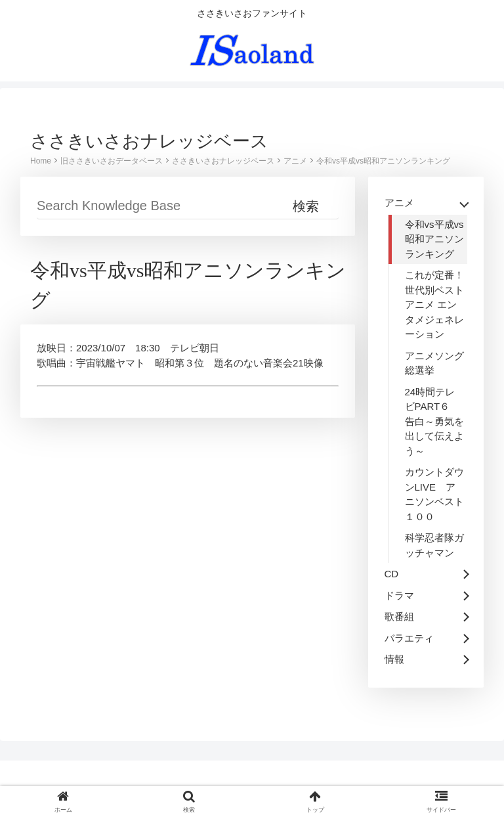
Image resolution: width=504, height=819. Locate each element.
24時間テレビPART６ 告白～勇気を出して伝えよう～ (434, 421)
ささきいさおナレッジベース (223, 161)
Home (41, 161)
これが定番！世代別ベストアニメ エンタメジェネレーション (434, 304)
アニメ (295, 161)
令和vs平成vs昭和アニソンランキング (383, 161)
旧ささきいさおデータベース (112, 161)
